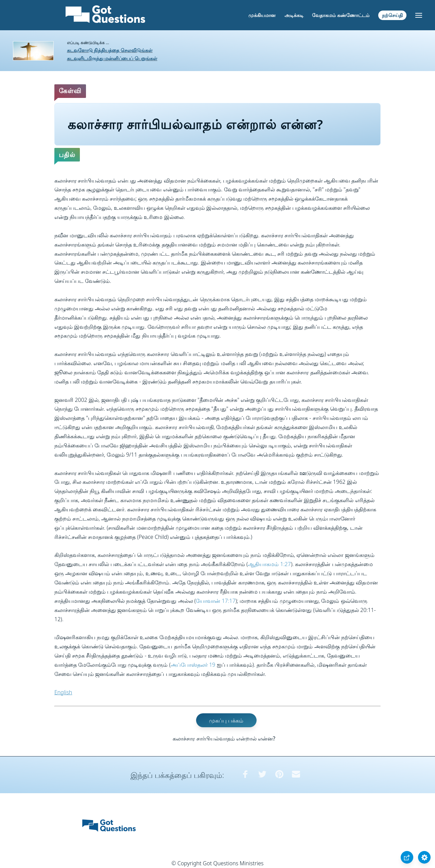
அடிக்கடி (294, 15)
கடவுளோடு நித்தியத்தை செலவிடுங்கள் (110, 50)
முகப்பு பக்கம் (226, 720)
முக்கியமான (262, 15)
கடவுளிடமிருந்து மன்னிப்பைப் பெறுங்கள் (112, 58)
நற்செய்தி (392, 15)
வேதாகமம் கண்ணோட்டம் (341, 15)
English (63, 692)
